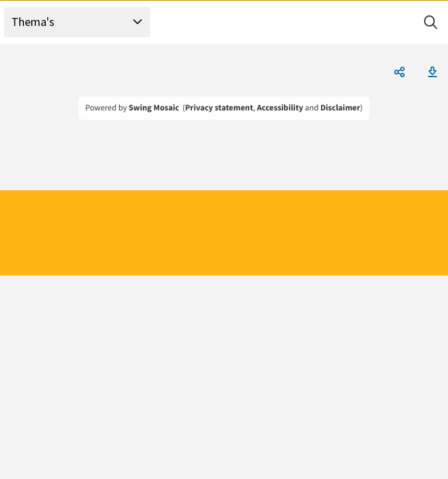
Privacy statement (219, 108)
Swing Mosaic (154, 108)
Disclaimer (340, 108)
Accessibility (280, 108)
